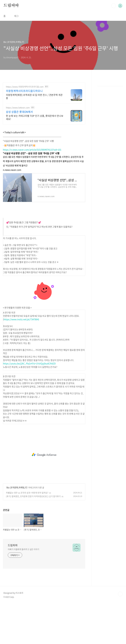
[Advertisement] (44, 455)
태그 (16, 16)
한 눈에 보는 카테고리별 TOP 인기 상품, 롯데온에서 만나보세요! (35, 117)
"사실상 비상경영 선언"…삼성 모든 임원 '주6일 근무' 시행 (31, 153)
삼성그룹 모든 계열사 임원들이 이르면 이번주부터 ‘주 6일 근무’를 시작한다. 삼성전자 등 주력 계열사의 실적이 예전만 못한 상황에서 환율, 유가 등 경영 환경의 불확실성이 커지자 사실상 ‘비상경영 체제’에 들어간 (43, 161)
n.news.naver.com (12, 170)
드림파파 (11, 6)
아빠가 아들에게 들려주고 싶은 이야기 (23, 549)
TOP (120, 594)
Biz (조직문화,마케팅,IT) (17, 487)
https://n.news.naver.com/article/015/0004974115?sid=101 (32, 150)
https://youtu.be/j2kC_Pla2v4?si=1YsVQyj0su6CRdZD (29, 363)
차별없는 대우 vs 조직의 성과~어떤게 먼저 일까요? (27, 493)
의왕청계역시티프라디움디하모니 (24, 91)
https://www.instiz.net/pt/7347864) (21, 319)
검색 (114, 6)
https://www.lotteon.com (18, 108)
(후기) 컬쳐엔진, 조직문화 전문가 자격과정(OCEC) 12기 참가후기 (33, 496)
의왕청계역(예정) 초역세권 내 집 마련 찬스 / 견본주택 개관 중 (34, 96)
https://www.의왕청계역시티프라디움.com (25, 87)
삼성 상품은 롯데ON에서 (19, 112)
